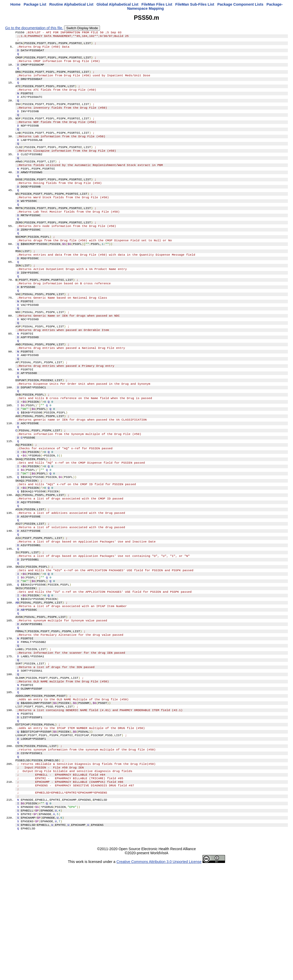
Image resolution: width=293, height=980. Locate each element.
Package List (35, 4)
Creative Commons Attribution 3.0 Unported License (159, 976)
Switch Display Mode (82, 28)
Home (15, 4)
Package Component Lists (240, 4)
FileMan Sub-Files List (195, 4)
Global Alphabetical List (117, 4)
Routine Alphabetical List (71, 4)
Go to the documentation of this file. (34, 28)
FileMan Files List (157, 4)
